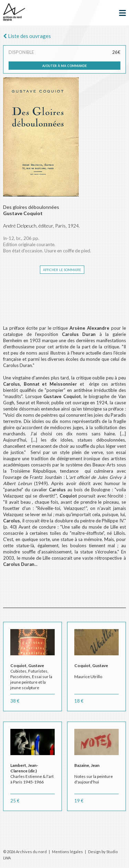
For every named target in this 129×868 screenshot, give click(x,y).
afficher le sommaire (62, 269)
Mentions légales (67, 852)
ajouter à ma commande (64, 65)
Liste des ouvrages (27, 36)
